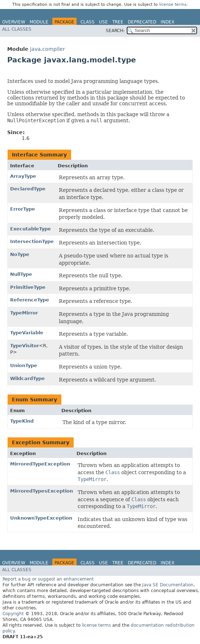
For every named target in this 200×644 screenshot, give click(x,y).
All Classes (17, 29)
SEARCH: (115, 31)
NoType (20, 254)
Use (103, 22)
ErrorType (23, 209)
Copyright (13, 614)
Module (39, 22)
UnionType (24, 365)
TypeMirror (24, 313)
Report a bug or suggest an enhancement (48, 579)
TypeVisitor (25, 346)
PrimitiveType (28, 287)
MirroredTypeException (40, 464)
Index (168, 22)
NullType (21, 274)
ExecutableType (31, 229)
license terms (173, 5)
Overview (14, 22)
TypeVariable (27, 333)
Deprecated (142, 22)
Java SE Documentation (168, 585)
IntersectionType (32, 241)
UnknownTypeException (41, 518)
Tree (118, 22)
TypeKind (22, 421)
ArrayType (23, 176)
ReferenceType (30, 300)
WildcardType (27, 378)
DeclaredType (28, 189)
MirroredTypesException (42, 491)
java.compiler (47, 49)
